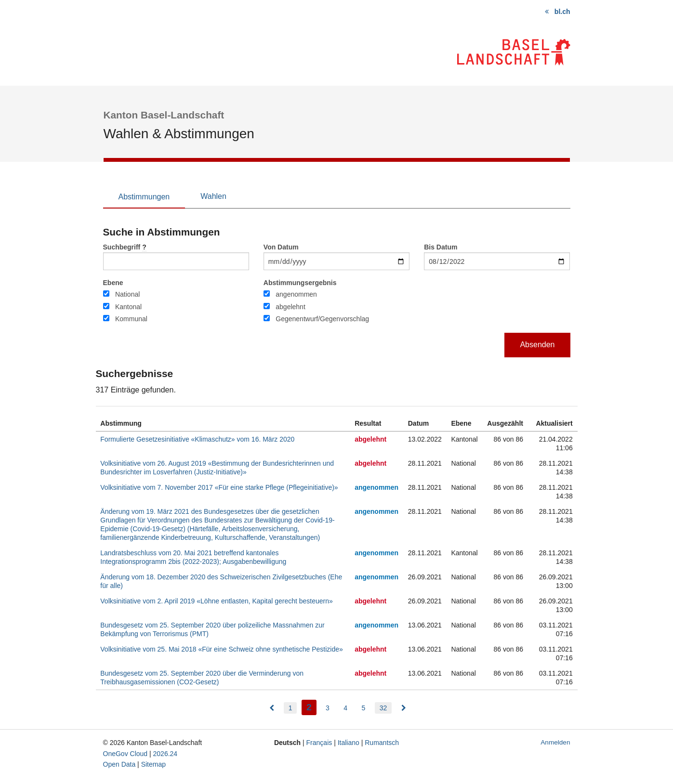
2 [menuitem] (311, 706)
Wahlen (213, 196)
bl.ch (562, 12)
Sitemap (153, 764)
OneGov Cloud (125, 754)
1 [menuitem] (290, 708)
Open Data (119, 764)
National (127, 294)
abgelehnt (290, 307)
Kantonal (128, 307)
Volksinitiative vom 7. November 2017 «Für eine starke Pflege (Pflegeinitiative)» (219, 487)
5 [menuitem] (364, 708)
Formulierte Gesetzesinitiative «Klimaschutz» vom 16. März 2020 (197, 439)
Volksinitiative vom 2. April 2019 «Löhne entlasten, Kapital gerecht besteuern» (217, 601)
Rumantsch (382, 743)
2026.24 (165, 754)
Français (319, 743)
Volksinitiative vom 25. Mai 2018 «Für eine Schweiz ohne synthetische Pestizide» (222, 649)
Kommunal (131, 319)
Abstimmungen (144, 197)
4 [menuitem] (345, 708)
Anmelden (555, 742)
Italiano (349, 743)
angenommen (296, 294)
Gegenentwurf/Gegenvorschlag (322, 319)
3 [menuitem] (328, 708)
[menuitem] (272, 708)
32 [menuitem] (383, 708)
